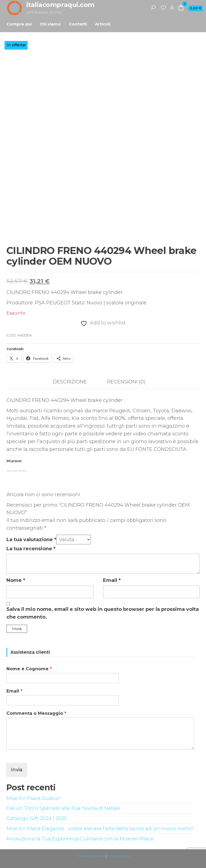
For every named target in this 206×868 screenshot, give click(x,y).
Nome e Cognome (29, 669)
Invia (17, 770)
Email (112, 580)
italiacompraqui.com (60, 5)
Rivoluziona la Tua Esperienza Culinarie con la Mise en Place (80, 839)
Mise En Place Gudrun (34, 798)
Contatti (78, 24)
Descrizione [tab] (70, 382)
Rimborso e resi (92, 856)
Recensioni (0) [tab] (126, 382)
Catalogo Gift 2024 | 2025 (37, 818)
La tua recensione (31, 549)
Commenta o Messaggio (36, 713)
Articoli (103, 24)
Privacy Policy (119, 856)
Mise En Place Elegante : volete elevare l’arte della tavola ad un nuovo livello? (100, 829)
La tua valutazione (31, 540)
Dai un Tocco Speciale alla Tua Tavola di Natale (63, 808)
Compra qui (19, 24)
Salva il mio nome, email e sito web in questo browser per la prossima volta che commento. (103, 613)
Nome (16, 580)
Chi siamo (50, 24)
